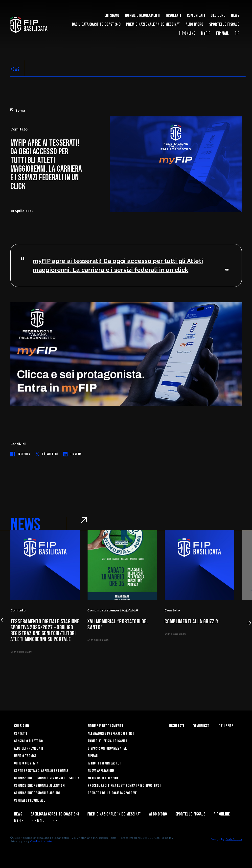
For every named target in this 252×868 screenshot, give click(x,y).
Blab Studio (234, 839)
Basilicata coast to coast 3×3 (96, 24)
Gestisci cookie (41, 841)
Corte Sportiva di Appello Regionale (41, 771)
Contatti (21, 734)
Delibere (218, 15)
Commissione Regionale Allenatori (40, 786)
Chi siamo (112, 15)
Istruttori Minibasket (104, 763)
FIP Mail (223, 33)
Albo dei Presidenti (29, 749)
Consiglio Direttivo (29, 741)
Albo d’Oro (195, 24)
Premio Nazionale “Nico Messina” (153, 24)
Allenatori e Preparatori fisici (111, 734)
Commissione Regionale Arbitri (37, 793)
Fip (237, 33)
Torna (18, 110)
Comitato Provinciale (30, 801)
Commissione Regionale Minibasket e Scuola (47, 778)
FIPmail (93, 756)
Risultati (174, 15)
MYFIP (206, 33)
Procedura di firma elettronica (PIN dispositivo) (124, 786)
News (235, 15)
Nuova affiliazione (101, 771)
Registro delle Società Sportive (112, 793)
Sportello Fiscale (224, 24)
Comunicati (196, 15)
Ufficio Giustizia (26, 763)
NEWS (15, 69)
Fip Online (187, 33)
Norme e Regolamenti (143, 15)
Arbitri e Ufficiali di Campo (108, 741)
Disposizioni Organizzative (107, 749)
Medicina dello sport (104, 778)
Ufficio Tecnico (25, 756)
